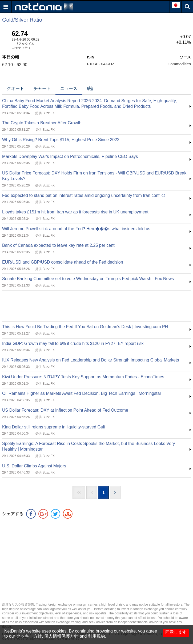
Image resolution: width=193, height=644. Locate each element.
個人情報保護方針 (61, 636)
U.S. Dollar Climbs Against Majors (34, 466)
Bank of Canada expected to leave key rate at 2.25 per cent (58, 245)
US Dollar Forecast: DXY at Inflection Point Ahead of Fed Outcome (65, 410)
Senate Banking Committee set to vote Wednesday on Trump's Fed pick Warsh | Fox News (88, 279)
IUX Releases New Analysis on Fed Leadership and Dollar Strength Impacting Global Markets (91, 360)
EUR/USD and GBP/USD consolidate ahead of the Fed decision (63, 262)
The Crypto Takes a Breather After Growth (42, 123)
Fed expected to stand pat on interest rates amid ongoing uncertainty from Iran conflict (83, 195)
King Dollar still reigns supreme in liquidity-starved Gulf (54, 427)
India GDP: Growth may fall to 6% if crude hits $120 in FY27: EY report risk (73, 343)
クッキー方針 (29, 636)
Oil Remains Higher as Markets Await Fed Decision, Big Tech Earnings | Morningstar (82, 393)
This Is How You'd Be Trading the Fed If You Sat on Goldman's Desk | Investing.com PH (85, 327)
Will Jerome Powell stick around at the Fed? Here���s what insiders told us (76, 229)
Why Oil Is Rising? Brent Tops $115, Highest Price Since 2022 (61, 140)
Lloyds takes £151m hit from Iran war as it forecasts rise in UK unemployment (75, 212)
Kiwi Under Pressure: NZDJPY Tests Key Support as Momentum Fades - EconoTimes (83, 377)
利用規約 (96, 636)
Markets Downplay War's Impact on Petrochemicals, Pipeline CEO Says (70, 156)
